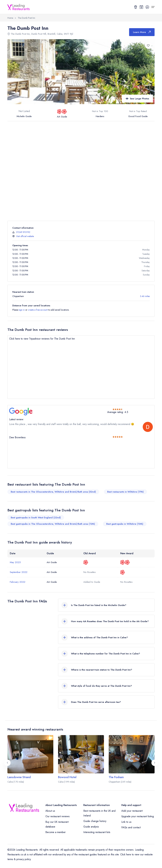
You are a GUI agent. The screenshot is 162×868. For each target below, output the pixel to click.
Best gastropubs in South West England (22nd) (36, 518)
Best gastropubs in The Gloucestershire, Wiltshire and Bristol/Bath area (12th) (53, 524)
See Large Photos (137, 99)
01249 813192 (23, 232)
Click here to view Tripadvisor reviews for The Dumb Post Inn (42, 339)
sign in (22, 310)
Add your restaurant (132, 811)
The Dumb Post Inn (26, 18)
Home (10, 18)
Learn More (142, 32)
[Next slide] (155, 763)
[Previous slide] (7, 763)
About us (50, 811)
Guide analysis (91, 827)
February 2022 (18, 582)
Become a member (56, 832)
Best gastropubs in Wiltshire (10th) (125, 524)
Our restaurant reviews (58, 816)
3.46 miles (145, 296)
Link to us (126, 822)
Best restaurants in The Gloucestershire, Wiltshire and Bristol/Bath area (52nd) (53, 492)
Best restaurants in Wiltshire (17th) (125, 492)
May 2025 (15, 562)
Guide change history (95, 821)
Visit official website (25, 236)
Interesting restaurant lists (97, 832)
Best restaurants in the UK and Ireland (99, 813)
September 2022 (19, 572)
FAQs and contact (131, 827)
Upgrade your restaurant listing (138, 816)
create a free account (38, 310)
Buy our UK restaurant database (57, 824)
